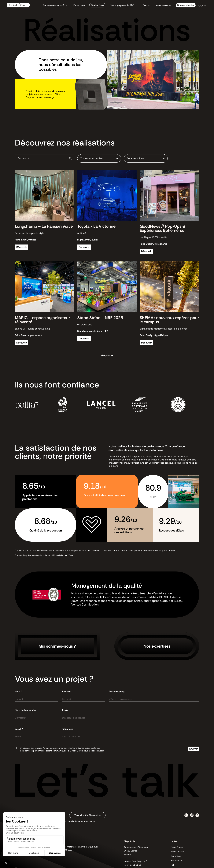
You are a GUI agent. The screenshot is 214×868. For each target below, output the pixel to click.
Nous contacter (186, 5)
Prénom (67, 692)
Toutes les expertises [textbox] (92, 158)
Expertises (79, 5)
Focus (146, 5)
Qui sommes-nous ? (55, 5)
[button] (107, 356)
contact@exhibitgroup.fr (136, 861)
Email (18, 729)
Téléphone (68, 729)
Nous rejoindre (163, 5)
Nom (18, 692)
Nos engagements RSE (123, 5)
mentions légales (76, 748)
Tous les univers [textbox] (136, 158)
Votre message (118, 692)
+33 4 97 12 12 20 (133, 865)
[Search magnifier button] (70, 158)
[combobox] (99, 158)
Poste (65, 710)
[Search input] (42, 158)
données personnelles (35, 751)
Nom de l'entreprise (25, 710)
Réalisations (97, 5)
